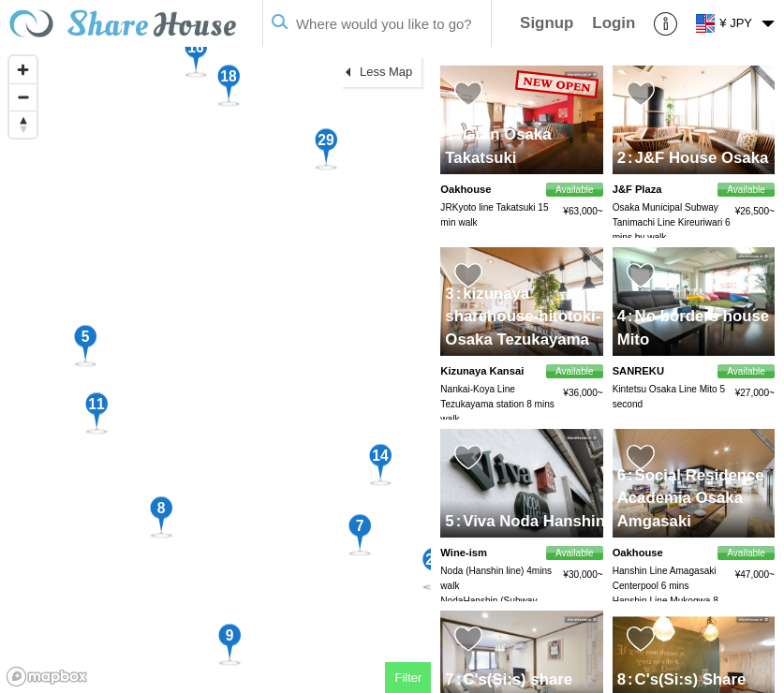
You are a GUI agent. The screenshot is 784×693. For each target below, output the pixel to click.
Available (746, 190)
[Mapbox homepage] (47, 677)
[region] (215, 370)
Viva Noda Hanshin (531, 521)
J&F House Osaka (698, 158)
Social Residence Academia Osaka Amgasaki (691, 498)
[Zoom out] (23, 97)
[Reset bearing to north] (23, 124)
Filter (408, 678)
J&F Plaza (637, 189)
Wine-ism (464, 553)
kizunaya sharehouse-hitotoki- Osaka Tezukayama (523, 317)
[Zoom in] (23, 70)
